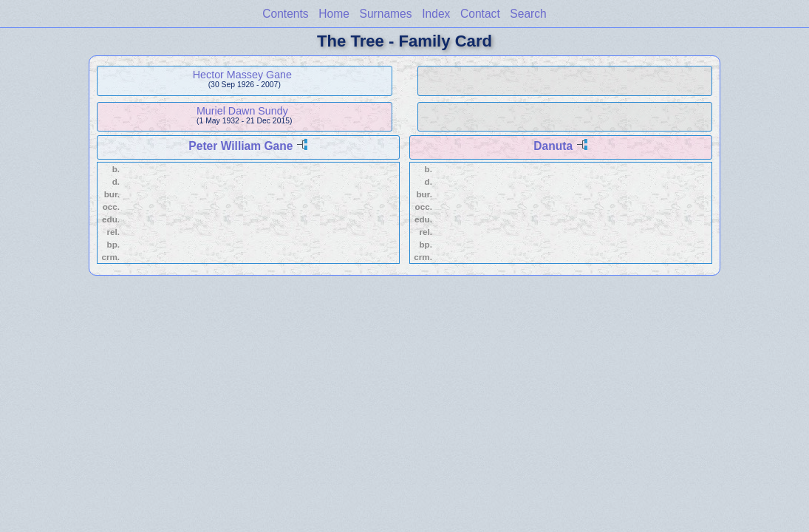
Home (334, 14)
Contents (285, 14)
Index (436, 14)
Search (528, 14)
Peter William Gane (240, 146)
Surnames (386, 14)
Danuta (553, 146)
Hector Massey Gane (242, 75)
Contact (480, 14)
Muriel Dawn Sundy (242, 111)
